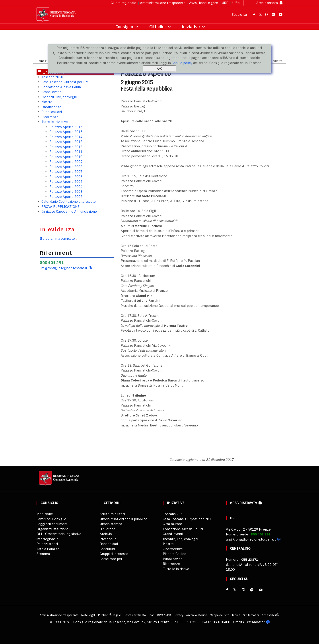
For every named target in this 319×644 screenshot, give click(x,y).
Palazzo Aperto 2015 (66, 132)
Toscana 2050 (52, 77)
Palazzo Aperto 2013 (66, 142)
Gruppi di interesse (114, 554)
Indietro (277, 61)
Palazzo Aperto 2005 (66, 182)
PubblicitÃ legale (110, 615)
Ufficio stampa (111, 524)
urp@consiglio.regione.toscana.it (64, 268)
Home (41, 61)
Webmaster (256, 622)
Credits (239, 622)
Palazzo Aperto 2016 (66, 127)
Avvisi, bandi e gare (204, 3)
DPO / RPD (164, 615)
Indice (236, 615)
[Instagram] (243, 590)
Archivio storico (197, 615)
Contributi (107, 549)
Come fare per (111, 559)
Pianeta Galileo (175, 554)
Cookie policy (182, 63)
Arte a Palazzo (48, 549)
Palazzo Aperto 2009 (66, 162)
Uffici (236, 3)
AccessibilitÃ (270, 615)
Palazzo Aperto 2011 (66, 152)
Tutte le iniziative (55, 122)
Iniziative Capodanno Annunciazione (69, 211)
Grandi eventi (52, 92)
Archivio (106, 534)
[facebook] (227, 590)
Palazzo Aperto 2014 (66, 137)
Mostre (47, 102)
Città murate (172, 524)
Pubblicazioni (52, 112)
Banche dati (109, 544)
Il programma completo (57, 238)
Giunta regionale (124, 3)
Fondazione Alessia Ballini (61, 87)
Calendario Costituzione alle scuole (69, 201)
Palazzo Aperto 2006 (66, 177)
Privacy (179, 615)
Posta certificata (135, 615)
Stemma (43, 554)
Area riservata (269, 3)
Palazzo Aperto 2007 (66, 172)
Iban (151, 615)
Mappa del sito (220, 615)
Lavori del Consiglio (51, 519)
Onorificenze (51, 107)
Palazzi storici (47, 544)
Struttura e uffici (112, 514)
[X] (235, 590)
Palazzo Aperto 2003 (66, 192)
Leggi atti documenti (52, 524)
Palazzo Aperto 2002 (66, 197)
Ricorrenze (50, 117)
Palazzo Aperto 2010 (66, 157)
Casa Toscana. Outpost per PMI (65, 82)
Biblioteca (107, 529)
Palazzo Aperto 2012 (66, 147)
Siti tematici (251, 615)
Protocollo (108, 539)
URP (225, 3)
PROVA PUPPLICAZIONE (60, 207)
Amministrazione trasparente (163, 3)
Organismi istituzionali (53, 529)
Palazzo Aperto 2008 (66, 167)
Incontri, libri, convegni (59, 97)
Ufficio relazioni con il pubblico (124, 519)
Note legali (88, 615)
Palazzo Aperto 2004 (66, 187)
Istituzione (45, 514)
